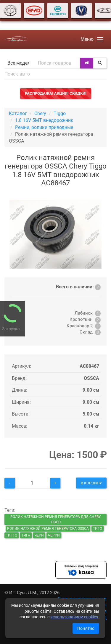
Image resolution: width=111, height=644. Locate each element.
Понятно (86, 628)
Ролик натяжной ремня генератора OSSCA (48, 529)
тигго (12, 535)
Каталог (18, 113)
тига (26, 535)
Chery (40, 113)
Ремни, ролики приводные (44, 127)
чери (39, 535)
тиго (98, 529)
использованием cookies (74, 617)
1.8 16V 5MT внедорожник (44, 120)
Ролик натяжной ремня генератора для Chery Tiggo (55, 519)
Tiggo (60, 113)
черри (54, 535)
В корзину (91, 483)
